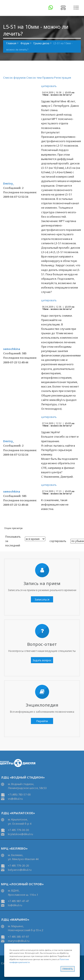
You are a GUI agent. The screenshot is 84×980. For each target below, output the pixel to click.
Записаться (42, 599)
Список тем (34, 78)
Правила (48, 78)
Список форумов (14, 78)
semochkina (12, 349)
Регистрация (63, 78)
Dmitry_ (8, 183)
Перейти (42, 721)
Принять (68, 969)
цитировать (49, 86)
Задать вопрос (42, 660)
